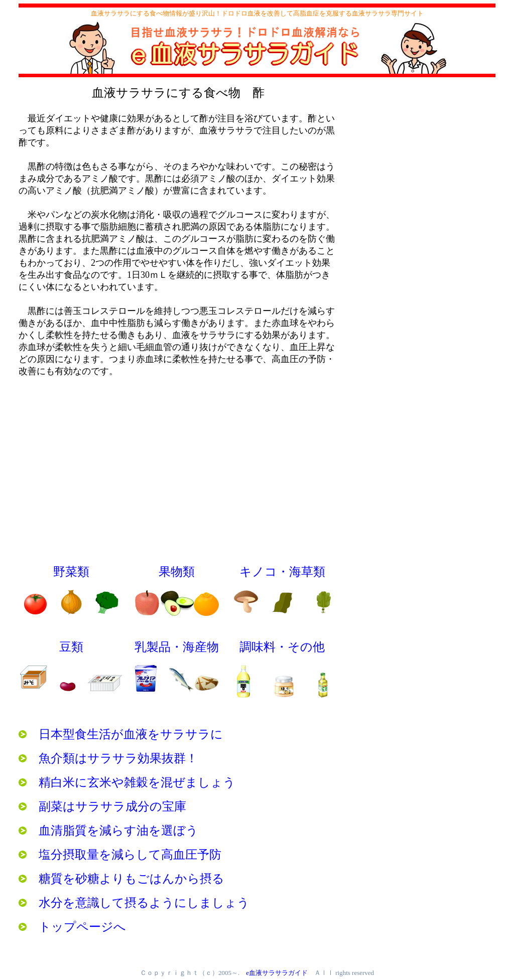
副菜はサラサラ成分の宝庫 (102, 806)
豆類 (71, 647)
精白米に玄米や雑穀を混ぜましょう (127, 782)
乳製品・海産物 (177, 647)
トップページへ (72, 927)
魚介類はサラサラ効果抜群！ (108, 758)
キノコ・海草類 (282, 572)
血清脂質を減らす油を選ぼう (108, 831)
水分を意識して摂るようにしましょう (134, 903)
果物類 (177, 572)
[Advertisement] (420, 163)
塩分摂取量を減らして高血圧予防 (120, 855)
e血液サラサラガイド (277, 973)
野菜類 (71, 572)
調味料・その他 (282, 647)
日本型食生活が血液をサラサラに (121, 734)
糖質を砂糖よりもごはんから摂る (121, 879)
